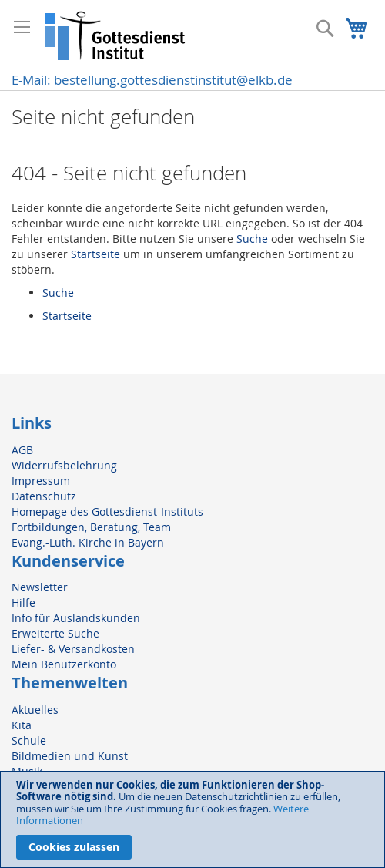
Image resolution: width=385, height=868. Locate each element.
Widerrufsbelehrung (64, 465)
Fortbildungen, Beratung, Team (91, 527)
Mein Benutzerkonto (64, 664)
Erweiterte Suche (55, 633)
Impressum (41, 481)
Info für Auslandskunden (76, 618)
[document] (192, 819)
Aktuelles (35, 710)
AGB (22, 450)
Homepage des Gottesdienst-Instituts (107, 511)
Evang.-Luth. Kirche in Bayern (88, 542)
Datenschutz (44, 496)
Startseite (95, 254)
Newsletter (40, 587)
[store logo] (115, 36)
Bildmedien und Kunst (70, 756)
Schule (29, 740)
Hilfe (23, 602)
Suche (252, 239)
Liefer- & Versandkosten (73, 649)
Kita (22, 725)
